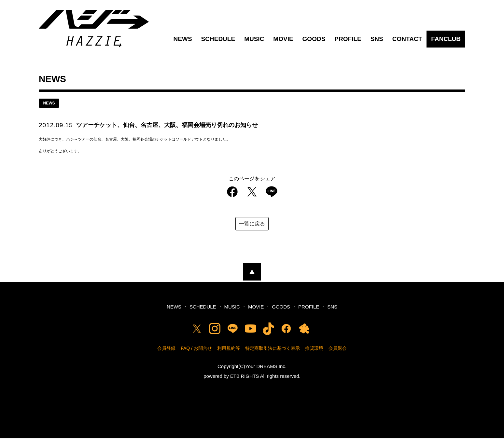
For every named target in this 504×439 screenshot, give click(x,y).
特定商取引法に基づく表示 (273, 349)
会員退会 (338, 349)
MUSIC (254, 39)
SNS (377, 39)
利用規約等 (229, 349)
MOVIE (283, 39)
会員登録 (166, 349)
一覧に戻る (252, 224)
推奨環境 (314, 349)
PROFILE (348, 39)
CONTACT (407, 39)
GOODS (314, 39)
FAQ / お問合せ (196, 349)
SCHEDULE (218, 39)
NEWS (183, 39)
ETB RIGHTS (245, 377)
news (50, 103)
